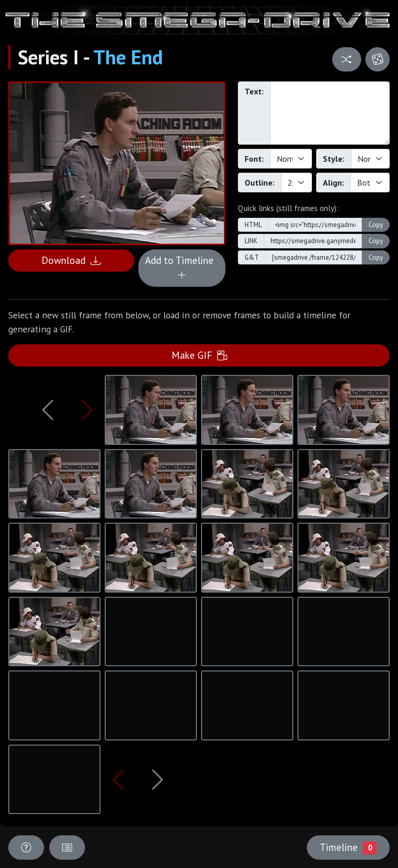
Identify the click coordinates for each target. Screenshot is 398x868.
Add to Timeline (182, 268)
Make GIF (199, 355)
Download (71, 260)
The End (128, 57)
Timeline (348, 847)
